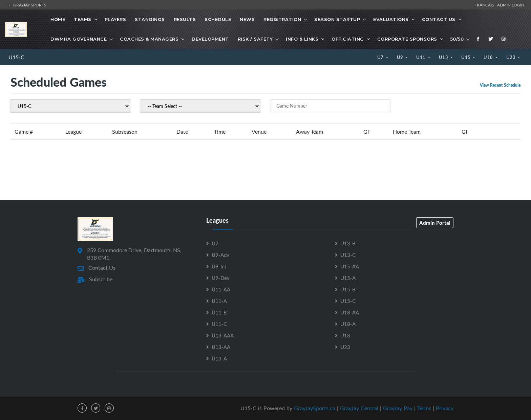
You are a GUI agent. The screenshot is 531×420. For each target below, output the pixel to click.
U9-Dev (221, 278)
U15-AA (350, 266)
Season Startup (337, 19)
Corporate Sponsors (407, 39)
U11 (421, 57)
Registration (282, 19)
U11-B (219, 312)
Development (210, 39)
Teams (83, 19)
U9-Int (219, 266)
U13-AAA (223, 335)
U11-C (219, 324)
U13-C (348, 255)
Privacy (445, 408)
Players (115, 19)
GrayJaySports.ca (315, 408)
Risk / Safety (255, 39)
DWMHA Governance (79, 39)
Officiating (348, 39)
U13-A (219, 358)
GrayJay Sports (27, 5)
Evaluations (391, 19)
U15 (466, 57)
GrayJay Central (359, 408)
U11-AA (221, 289)
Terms (424, 408)
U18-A (348, 324)
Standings (150, 19)
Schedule (218, 19)
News (247, 19)
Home (58, 19)
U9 (401, 57)
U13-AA (221, 347)
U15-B (348, 289)
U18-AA (350, 312)
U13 (444, 57)
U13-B (348, 243)
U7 (381, 57)
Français (485, 5)
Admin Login (511, 5)
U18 (489, 57)
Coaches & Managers (149, 39)
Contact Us (439, 19)
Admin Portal (435, 223)
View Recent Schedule (500, 85)
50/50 (457, 39)
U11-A (219, 301)
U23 (512, 57)
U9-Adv (220, 255)
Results (185, 19)
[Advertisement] (265, 170)
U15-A (348, 278)
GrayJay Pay (398, 408)
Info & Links (302, 39)
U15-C (16, 57)
